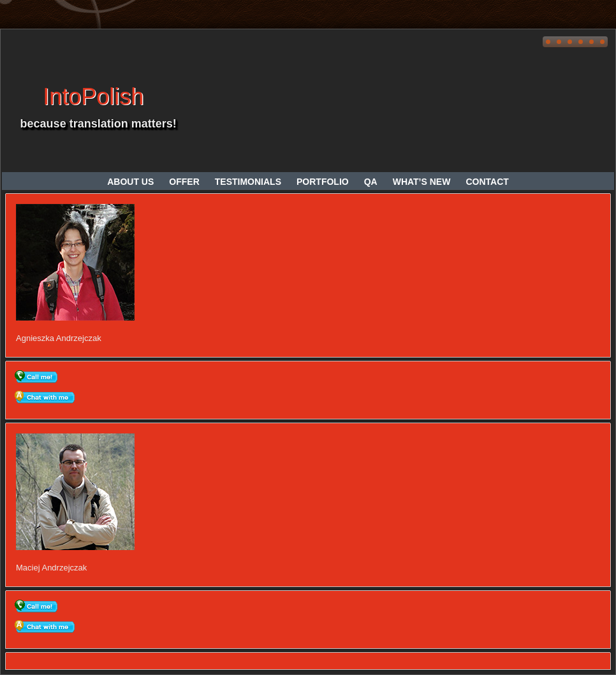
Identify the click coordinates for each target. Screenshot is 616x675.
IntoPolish (93, 97)
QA (371, 182)
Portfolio (323, 182)
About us (130, 182)
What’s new (422, 182)
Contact (487, 182)
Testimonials (248, 182)
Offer (184, 182)
